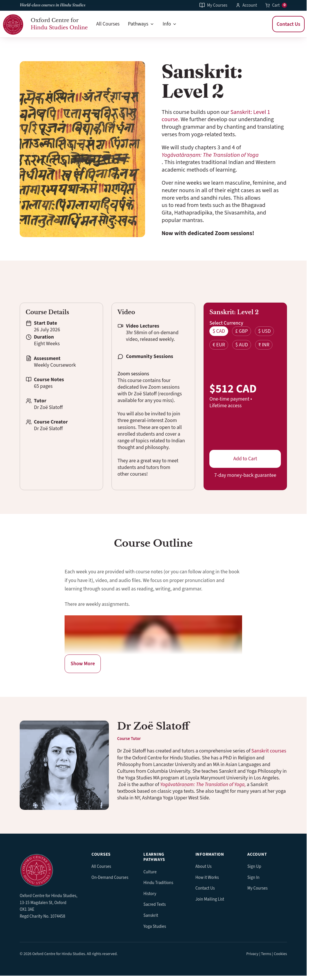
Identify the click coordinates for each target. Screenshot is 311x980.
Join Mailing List (210, 899)
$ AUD (242, 345)
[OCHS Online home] (49, 869)
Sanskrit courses (269, 751)
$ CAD (219, 331)
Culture (150, 872)
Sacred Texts (154, 904)
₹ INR (264, 345)
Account (246, 5)
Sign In (253, 878)
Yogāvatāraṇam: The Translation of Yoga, (203, 784)
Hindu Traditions (158, 883)
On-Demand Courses (110, 878)
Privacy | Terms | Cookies (267, 954)
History (150, 894)
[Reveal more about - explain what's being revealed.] (83, 664)
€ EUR (219, 345)
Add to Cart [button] (245, 459)
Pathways (141, 24)
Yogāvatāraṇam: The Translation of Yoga (210, 155)
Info (170, 24)
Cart (276, 5)
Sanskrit (151, 916)
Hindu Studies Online (59, 28)
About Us (204, 867)
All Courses (108, 24)
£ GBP (241, 331)
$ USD (264, 331)
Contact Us (288, 24)
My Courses (213, 5)
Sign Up (254, 867)
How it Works (207, 878)
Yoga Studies (155, 927)
